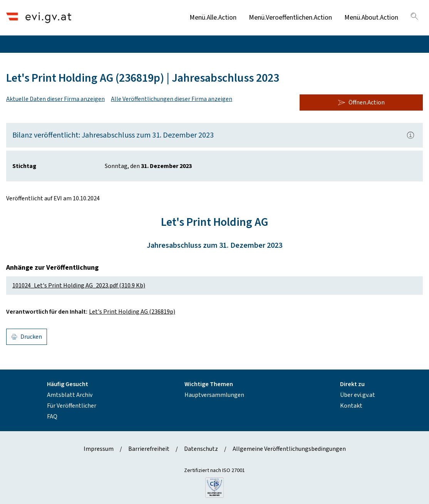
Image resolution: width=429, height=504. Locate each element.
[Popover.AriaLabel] (411, 135)
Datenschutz (201, 449)
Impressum (99, 449)
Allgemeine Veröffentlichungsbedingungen (289, 449)
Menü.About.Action (371, 18)
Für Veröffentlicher (72, 406)
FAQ (52, 417)
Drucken (27, 337)
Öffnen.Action (361, 102)
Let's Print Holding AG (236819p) (132, 312)
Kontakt (351, 406)
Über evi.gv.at (358, 395)
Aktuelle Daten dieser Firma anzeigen (55, 99)
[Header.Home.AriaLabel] (39, 18)
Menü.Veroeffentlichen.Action (290, 18)
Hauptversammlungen (214, 395)
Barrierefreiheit (149, 449)
